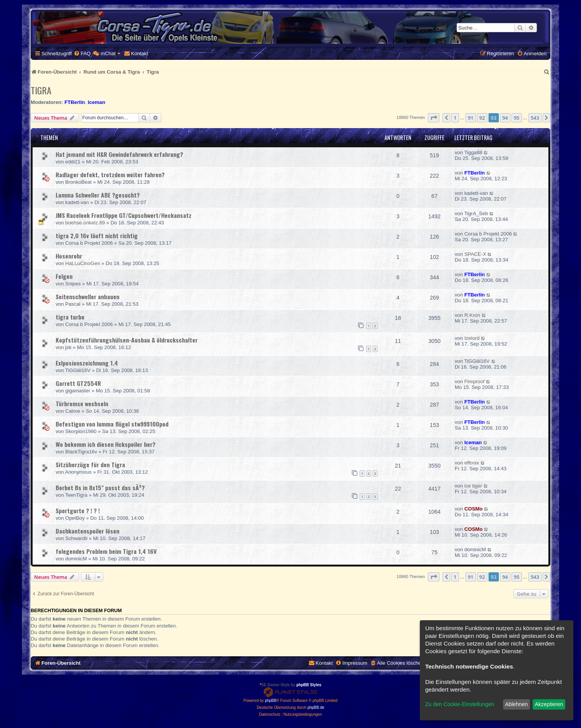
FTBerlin (75, 102)
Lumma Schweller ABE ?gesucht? (98, 195)
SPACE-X (475, 254)
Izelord (472, 338)
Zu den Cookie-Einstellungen (460, 704)
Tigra (41, 90)
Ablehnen (516, 704)
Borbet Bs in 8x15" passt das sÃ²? (100, 488)
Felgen (64, 276)
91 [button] (471, 118)
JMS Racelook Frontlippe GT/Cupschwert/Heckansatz (124, 215)
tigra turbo (70, 317)
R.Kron (472, 315)
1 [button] (455, 118)
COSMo (474, 509)
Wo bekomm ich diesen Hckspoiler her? (106, 444)
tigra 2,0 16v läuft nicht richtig (97, 236)
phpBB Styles (309, 685)
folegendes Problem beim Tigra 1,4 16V (106, 551)
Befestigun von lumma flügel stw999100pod (112, 424)
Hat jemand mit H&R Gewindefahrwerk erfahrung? (119, 154)
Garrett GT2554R (78, 383)
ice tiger (473, 486)
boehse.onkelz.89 (85, 223)
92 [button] (482, 118)
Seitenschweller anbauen (87, 296)
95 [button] (517, 118)
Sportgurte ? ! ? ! (78, 511)
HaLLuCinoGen (83, 263)
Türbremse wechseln (82, 404)
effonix (472, 463)
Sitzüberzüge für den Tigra (90, 464)
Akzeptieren (549, 704)
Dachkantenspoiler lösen (87, 531)
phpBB (271, 701)
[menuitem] (82, 54)
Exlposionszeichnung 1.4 (87, 363)
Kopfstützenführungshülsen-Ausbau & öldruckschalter (127, 340)
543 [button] (535, 118)
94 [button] (505, 118)
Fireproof (475, 381)
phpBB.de (316, 707)
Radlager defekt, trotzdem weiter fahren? (110, 175)
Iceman (97, 102)
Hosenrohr (69, 256)
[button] (434, 118)
